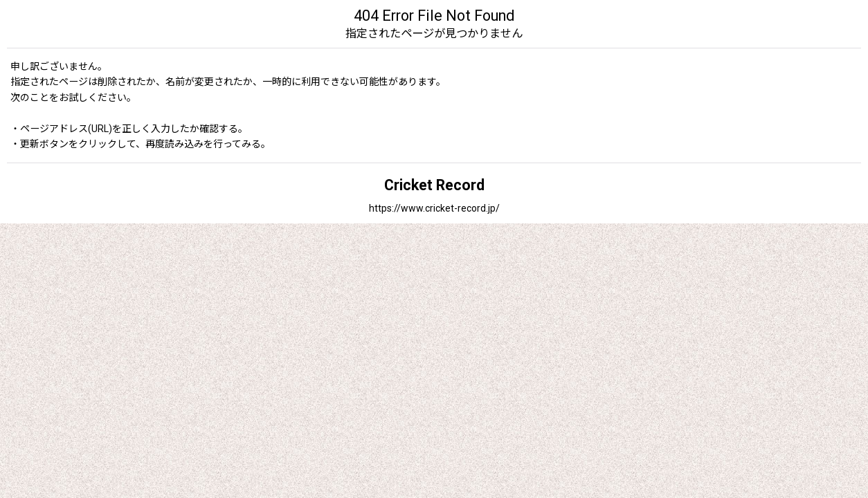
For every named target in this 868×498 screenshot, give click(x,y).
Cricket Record (434, 185)
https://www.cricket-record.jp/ (434, 208)
